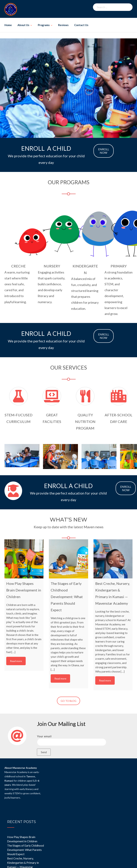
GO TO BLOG (68, 701)
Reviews (63, 25)
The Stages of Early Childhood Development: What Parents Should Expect (26, 850)
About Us (23, 25)
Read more (16, 661)
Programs (44, 25)
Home (8, 25)
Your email (72, 739)
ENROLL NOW (104, 151)
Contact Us (81, 25)
